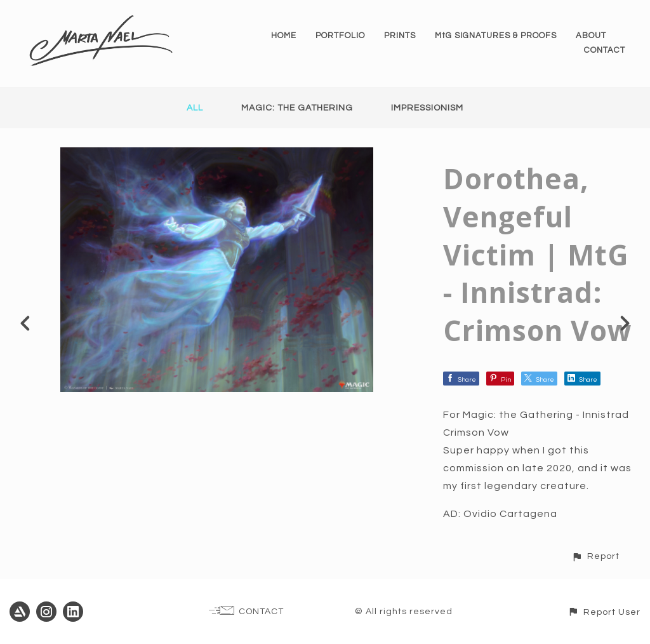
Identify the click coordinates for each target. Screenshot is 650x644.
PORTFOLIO (340, 36)
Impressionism (427, 108)
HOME (284, 36)
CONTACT (605, 50)
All (195, 108)
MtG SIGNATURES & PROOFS (496, 36)
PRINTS (400, 36)
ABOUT (591, 36)
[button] (595, 556)
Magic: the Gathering (297, 108)
